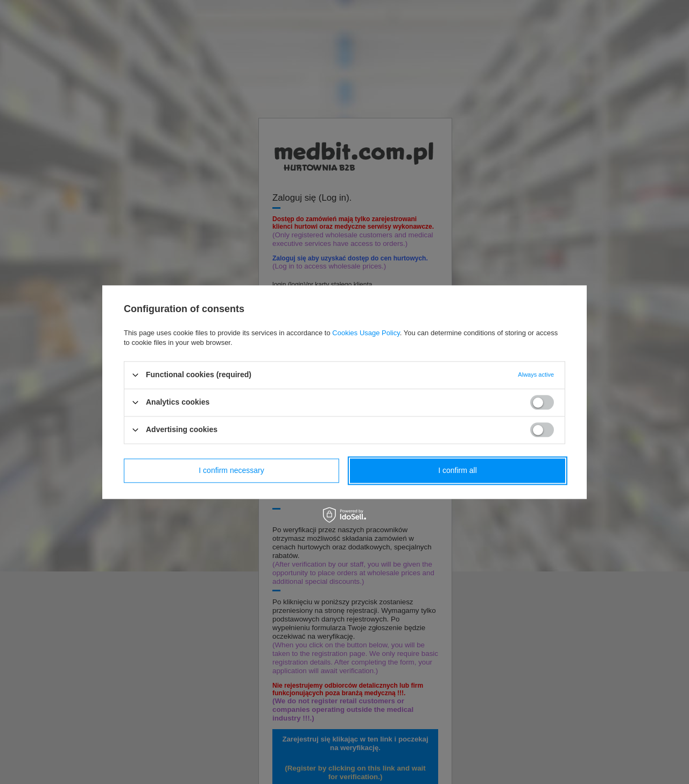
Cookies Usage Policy (366, 333)
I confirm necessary (231, 470)
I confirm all (458, 470)
